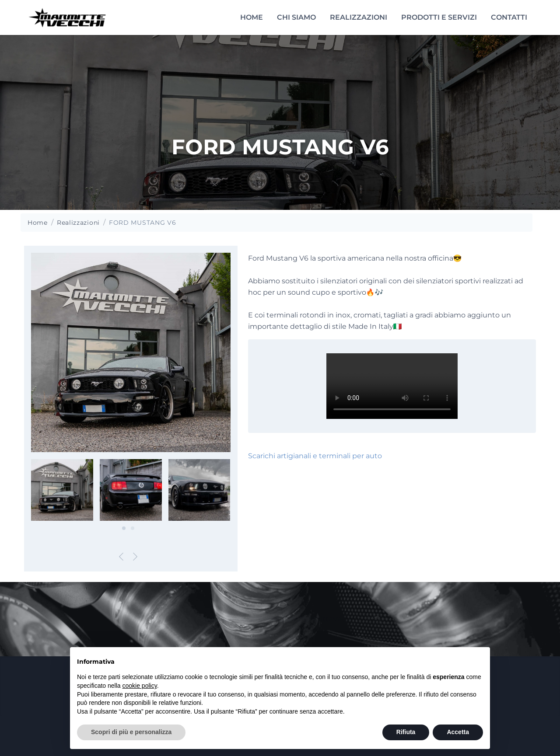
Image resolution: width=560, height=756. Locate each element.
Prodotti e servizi (439, 17)
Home (252, 17)
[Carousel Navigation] (131, 558)
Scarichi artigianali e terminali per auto (315, 456)
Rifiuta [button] (406, 732)
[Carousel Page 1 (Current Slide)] (124, 528)
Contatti (509, 17)
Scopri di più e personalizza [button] (131, 732)
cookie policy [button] (140, 686)
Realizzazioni (359, 17)
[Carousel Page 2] (133, 528)
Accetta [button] (458, 732)
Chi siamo (296, 17)
